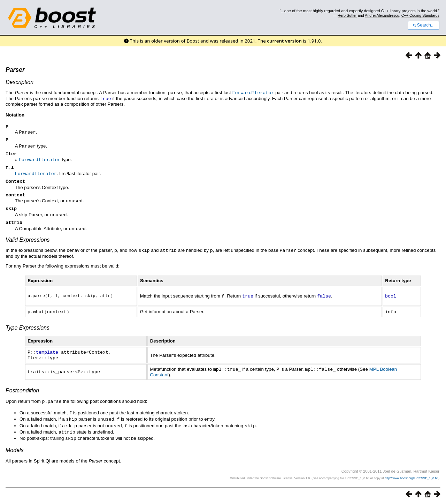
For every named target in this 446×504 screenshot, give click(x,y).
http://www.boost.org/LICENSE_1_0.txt (412, 478)
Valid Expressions (28, 242)
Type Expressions (28, 330)
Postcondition (22, 392)
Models (15, 450)
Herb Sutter (347, 15)
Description (20, 82)
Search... (424, 25)
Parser (15, 70)
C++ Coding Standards (420, 15)
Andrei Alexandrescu (382, 15)
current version (284, 41)
